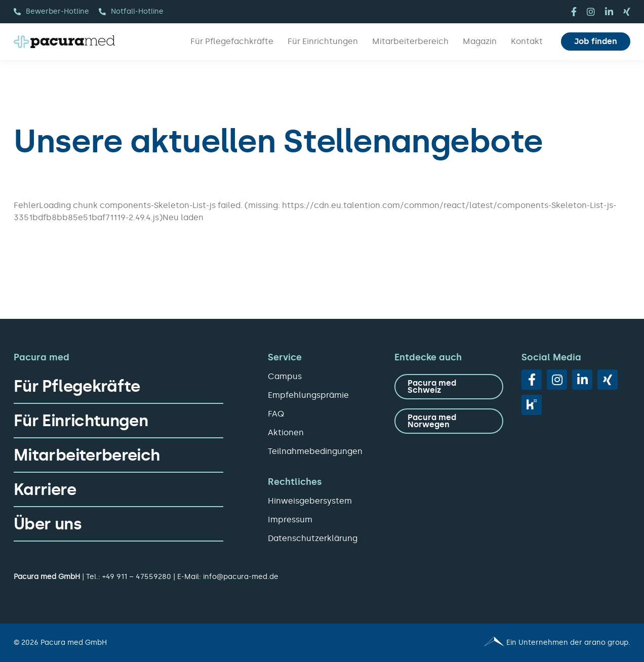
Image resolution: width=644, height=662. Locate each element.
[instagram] (591, 12)
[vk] (532, 405)
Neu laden (183, 217)
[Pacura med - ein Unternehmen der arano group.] (481, 643)
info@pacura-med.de (241, 577)
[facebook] (574, 12)
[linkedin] (609, 12)
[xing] (627, 12)
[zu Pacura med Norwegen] (449, 421)
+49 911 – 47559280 (137, 577)
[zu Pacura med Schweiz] (449, 387)
